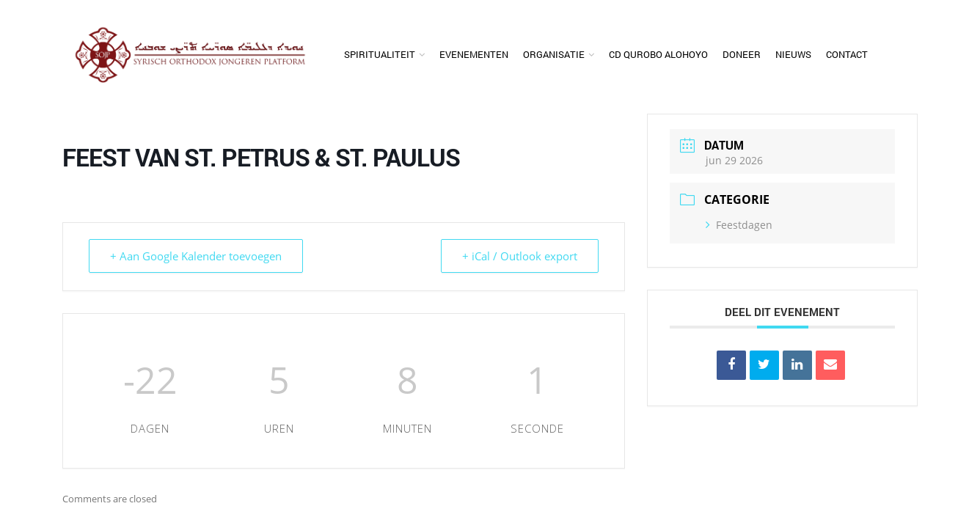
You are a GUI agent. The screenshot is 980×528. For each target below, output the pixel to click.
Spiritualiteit (380, 54)
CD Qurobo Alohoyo (658, 54)
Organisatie (554, 54)
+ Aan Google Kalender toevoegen (196, 256)
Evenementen (474, 54)
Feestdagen (739, 225)
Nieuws (793, 54)
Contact (847, 54)
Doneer (742, 54)
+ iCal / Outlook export (520, 256)
